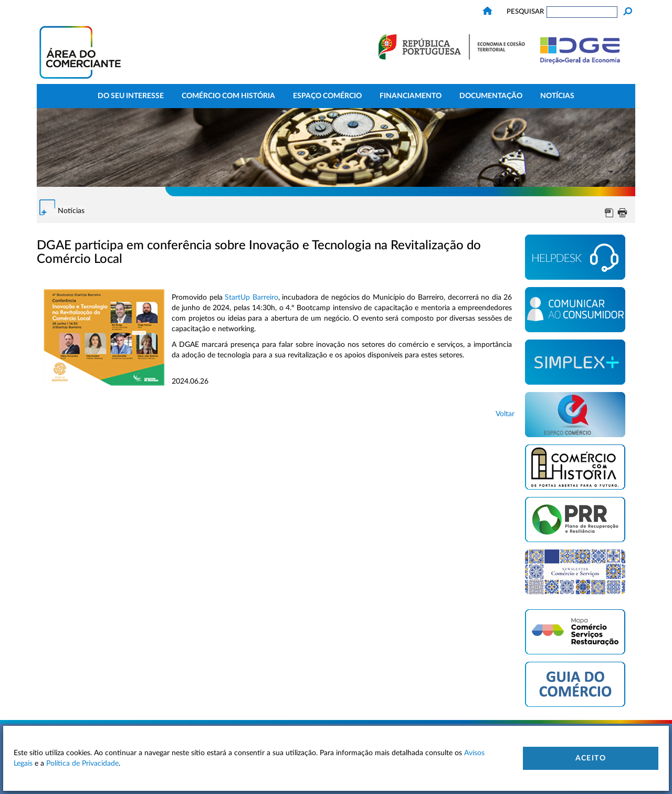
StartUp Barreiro (251, 298)
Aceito (591, 758)
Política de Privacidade (82, 764)
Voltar (505, 414)
